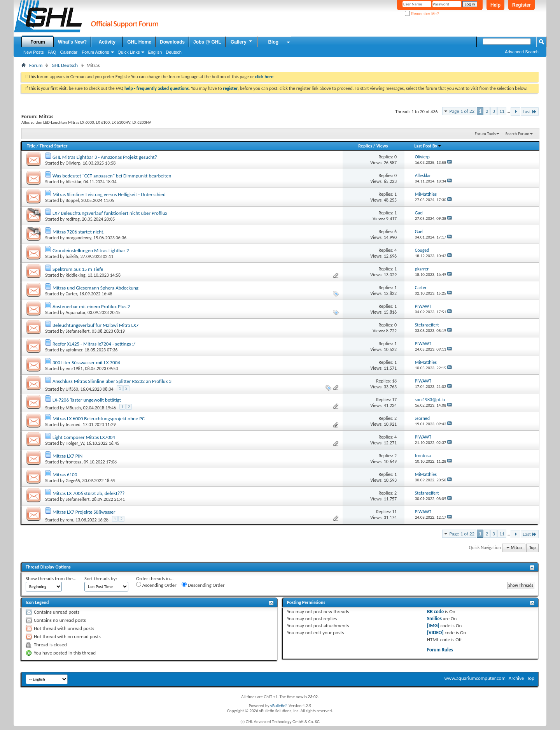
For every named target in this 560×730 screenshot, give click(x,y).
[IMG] (433, 626)
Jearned (73, 425)
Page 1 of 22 (462, 111)
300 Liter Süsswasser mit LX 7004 (86, 362)
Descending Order (203, 585)
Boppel (72, 200)
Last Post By (428, 146)
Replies (365, 146)
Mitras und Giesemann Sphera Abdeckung (95, 288)
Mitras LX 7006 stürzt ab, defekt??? (88, 493)
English (155, 52)
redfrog (73, 219)
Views (382, 146)
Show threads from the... (51, 578)
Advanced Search (522, 52)
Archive (516, 678)
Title (31, 146)
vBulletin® (279, 706)
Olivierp (73, 163)
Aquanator (76, 312)
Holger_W (75, 443)
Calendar (69, 52)
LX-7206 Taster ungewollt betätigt (87, 400)
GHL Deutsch (65, 65)
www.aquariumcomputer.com (475, 678)
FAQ (52, 52)
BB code (435, 612)
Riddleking (76, 275)
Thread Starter (54, 146)
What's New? (72, 42)
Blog (273, 42)
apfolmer (74, 350)
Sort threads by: (101, 578)
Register (521, 5)
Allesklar (73, 182)
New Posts (34, 52)
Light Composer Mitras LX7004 (84, 437)
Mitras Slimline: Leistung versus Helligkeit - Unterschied (109, 194)
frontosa (74, 462)
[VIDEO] (435, 633)
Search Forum (518, 134)
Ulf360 (72, 389)
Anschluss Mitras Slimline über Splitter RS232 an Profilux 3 (112, 381)
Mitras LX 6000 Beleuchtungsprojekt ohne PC (99, 419)
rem (70, 520)
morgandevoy (79, 238)
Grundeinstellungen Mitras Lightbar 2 (91, 250)
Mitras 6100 (65, 475)
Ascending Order (156, 585)
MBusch (73, 408)
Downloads (172, 42)
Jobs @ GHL (207, 42)
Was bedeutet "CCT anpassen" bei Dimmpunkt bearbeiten (112, 176)
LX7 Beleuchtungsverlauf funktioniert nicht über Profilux (110, 213)
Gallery (242, 42)
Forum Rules (440, 650)
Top (532, 548)
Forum (38, 42)
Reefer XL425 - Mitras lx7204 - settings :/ (94, 344)
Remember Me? (422, 14)
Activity (107, 42)
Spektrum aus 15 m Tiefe (78, 269)
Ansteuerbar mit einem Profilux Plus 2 (91, 306)
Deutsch (173, 52)
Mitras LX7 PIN (67, 456)
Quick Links (129, 52)
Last (530, 111)
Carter (71, 294)
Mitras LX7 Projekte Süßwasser (84, 512)
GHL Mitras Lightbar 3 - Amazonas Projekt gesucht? (105, 157)
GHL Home (139, 42)
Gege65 (73, 481)
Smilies (434, 619)
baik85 (72, 256)
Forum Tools (485, 134)
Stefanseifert (78, 331)
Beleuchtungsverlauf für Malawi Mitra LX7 (95, 325)
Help (495, 5)
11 (502, 111)
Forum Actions (95, 52)
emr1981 (74, 369)
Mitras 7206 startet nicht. (79, 232)
